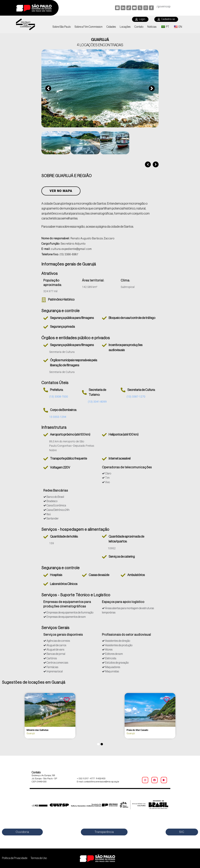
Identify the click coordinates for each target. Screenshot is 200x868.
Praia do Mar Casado (137, 730)
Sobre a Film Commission (89, 27)
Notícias (152, 27)
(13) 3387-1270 (136, 397)
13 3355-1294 (58, 417)
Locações (125, 27)
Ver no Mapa (61, 191)
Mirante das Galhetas (37, 730)
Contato (139, 27)
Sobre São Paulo (62, 27)
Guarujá (31, 733)
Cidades (111, 27)
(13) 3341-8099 (97, 402)
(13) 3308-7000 (59, 397)
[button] (48, 88)
